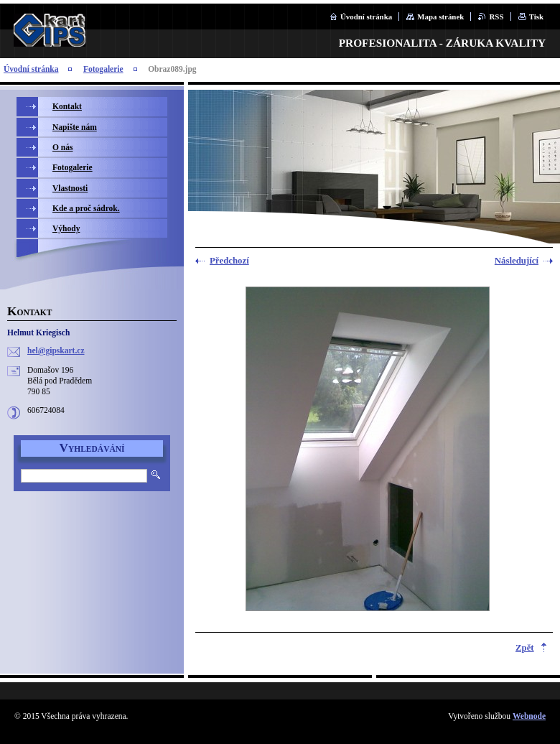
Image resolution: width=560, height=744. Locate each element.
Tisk (536, 17)
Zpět (525, 648)
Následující (517, 261)
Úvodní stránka (366, 17)
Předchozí (229, 261)
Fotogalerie (103, 69)
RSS (496, 17)
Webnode (529, 716)
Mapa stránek (440, 17)
